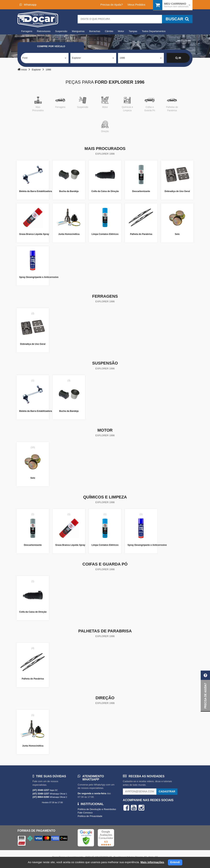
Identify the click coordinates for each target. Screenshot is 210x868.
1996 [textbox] (122, 58)
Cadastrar (167, 791)
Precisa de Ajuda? (112, 5)
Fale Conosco (85, 813)
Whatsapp (28, 5)
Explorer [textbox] (76, 58)
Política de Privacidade (90, 816)
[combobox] (45, 58)
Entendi (175, 862)
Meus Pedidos (136, 5)
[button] (205, 691)
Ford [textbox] (25, 58)
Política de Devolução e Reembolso (97, 809)
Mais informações (152, 862)
